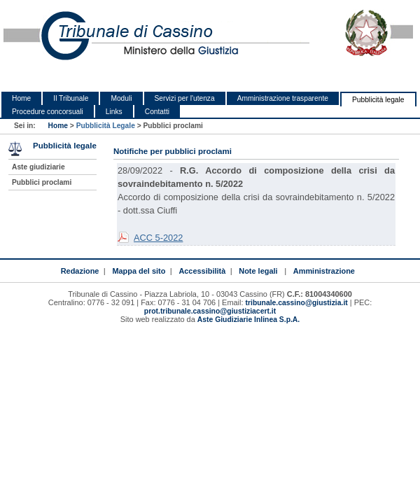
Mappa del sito (139, 271)
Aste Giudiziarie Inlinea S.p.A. (248, 320)
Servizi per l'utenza (185, 98)
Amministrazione (324, 271)
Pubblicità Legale (106, 126)
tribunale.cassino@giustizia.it (297, 303)
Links (114, 112)
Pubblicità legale (378, 100)
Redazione (80, 271)
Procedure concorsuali (48, 112)
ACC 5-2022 (158, 238)
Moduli (121, 98)
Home (21, 98)
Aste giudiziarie (38, 167)
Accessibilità (202, 271)
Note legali (258, 271)
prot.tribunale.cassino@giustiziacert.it (210, 311)
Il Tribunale (71, 98)
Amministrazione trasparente (283, 98)
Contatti (157, 112)
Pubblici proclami (42, 182)
